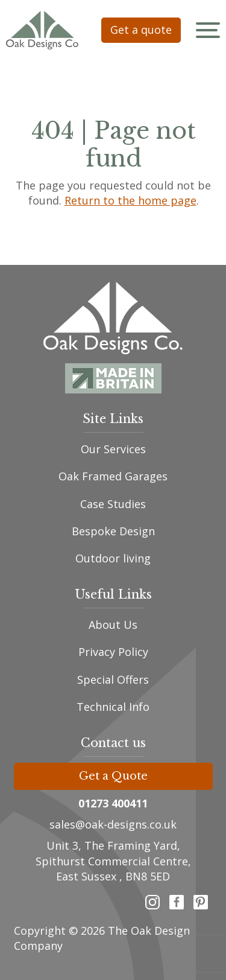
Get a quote (141, 30)
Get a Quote (113, 776)
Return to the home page (130, 200)
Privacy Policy (113, 652)
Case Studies (113, 504)
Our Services (113, 449)
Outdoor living (113, 558)
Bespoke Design (113, 531)
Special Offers (113, 679)
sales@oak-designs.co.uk (113, 824)
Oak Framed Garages (113, 476)
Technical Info (113, 707)
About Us (113, 625)
